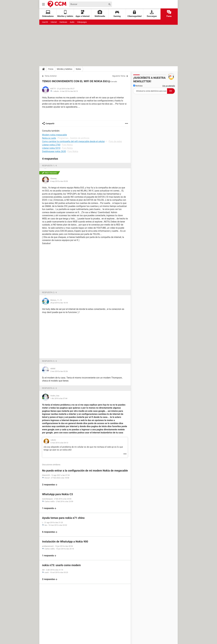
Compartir (50, 124)
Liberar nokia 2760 (51, 145)
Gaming (117, 14)
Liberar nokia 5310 (51, 148)
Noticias (138, 86)
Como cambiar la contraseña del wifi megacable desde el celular (73, 141)
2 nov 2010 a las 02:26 (59, 371)
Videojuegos (82, 22)
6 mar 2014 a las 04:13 (69, 91)
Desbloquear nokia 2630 (54, 151)
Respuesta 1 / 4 (49, 166)
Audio (72, 22)
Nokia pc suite (49, 138)
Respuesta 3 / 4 (49, 361)
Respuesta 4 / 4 (49, 388)
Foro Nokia (67, 145)
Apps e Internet (83, 14)
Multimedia (100, 14)
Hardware (63, 22)
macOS (45, 22)
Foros (169, 14)
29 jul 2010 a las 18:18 (59, 303)
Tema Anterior (51, 76)
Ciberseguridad (134, 14)
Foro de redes (115, 141)
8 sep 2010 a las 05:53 (59, 181)
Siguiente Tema (119, 76)
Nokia (78, 69)
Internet (54, 22)
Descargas (152, 14)
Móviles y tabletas (65, 69)
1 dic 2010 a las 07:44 (59, 398)
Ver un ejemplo (169, 86)
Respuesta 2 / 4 (49, 292)
